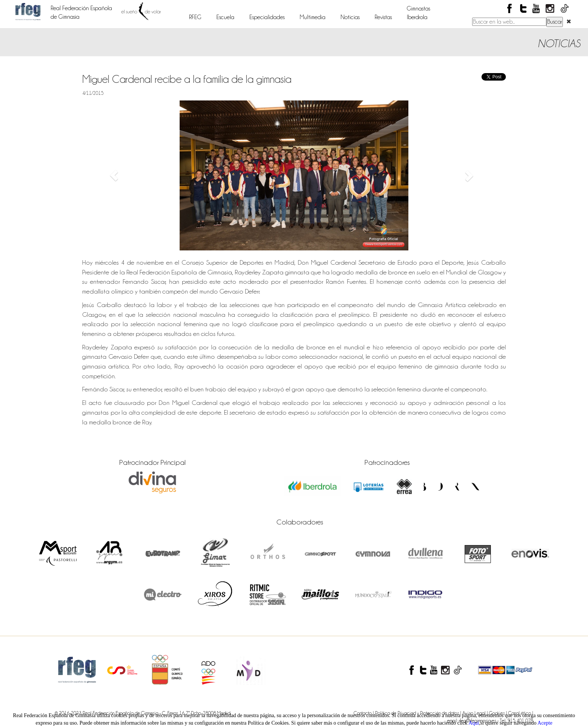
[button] (114, 175)
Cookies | (499, 713)
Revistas (383, 17)
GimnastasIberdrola (418, 13)
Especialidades (267, 17)
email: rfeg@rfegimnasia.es (472, 721)
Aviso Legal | (476, 713)
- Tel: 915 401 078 (515, 721)
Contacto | (364, 713)
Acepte (545, 723)
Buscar (555, 22)
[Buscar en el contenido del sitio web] (509, 22)
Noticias (350, 17)
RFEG (195, 17)
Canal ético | (521, 713)
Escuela (225, 17)
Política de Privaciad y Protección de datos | (419, 713)
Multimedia (313, 17)
